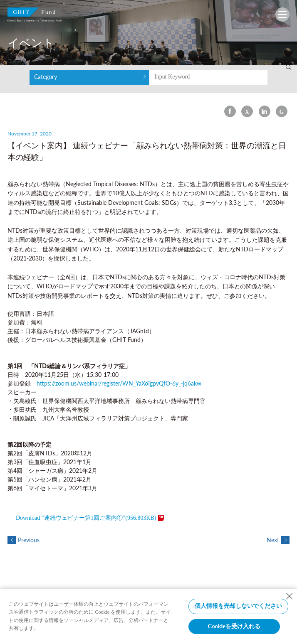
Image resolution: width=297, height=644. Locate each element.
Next (278, 540)
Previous (24, 540)
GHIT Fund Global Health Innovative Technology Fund (35, 16)
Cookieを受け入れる (234, 626)
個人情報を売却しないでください (238, 606)
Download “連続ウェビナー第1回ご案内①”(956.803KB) (86, 518)
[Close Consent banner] (290, 596)
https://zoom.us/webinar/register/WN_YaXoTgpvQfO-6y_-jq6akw (119, 383)
